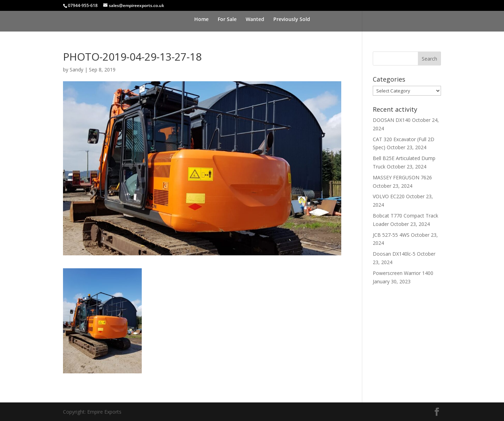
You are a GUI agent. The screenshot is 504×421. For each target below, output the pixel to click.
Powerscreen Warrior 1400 (403, 273)
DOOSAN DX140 (392, 120)
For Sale (227, 20)
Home (201, 20)
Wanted (255, 20)
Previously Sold (292, 20)
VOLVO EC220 (389, 196)
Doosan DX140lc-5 (394, 254)
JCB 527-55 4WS (391, 235)
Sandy (76, 70)
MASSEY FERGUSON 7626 (402, 177)
